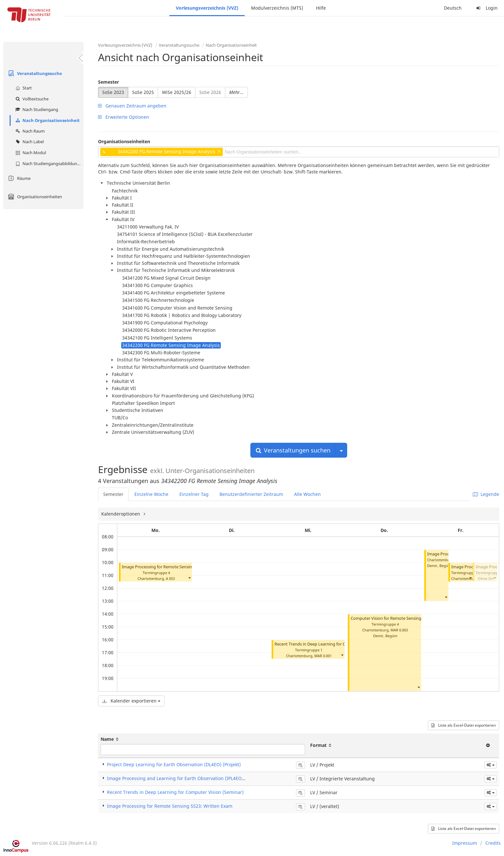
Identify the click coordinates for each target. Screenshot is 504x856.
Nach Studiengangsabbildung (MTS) (49, 163)
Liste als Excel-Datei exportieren (464, 725)
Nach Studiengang (36, 109)
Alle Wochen (307, 494)
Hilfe (321, 8)
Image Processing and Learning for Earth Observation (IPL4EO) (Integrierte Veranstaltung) (205, 778)
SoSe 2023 (113, 92)
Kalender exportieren (131, 701)
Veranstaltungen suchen (293, 450)
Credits (493, 843)
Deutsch (453, 8)
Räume (18, 178)
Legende (486, 494)
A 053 (170, 578)
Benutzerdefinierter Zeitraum (251, 494)
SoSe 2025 (143, 92)
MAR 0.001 (323, 656)
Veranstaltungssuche (34, 73)
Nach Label (29, 142)
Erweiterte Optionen (124, 117)
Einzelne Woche (151, 494)
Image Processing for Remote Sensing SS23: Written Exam (170, 806)
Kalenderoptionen (121, 514)
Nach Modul (30, 153)
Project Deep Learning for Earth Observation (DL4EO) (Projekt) (174, 764)
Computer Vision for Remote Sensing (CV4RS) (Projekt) (403, 618)
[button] (189, 578)
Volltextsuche (31, 99)
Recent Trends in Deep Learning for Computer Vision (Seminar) (335, 644)
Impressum (465, 843)
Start (23, 88)
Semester (108, 82)
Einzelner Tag (194, 494)
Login (486, 8)
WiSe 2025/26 (177, 92)
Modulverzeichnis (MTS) (277, 8)
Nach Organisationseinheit (47, 120)
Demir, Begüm (385, 636)
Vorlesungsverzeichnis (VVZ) (207, 8)
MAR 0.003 (399, 630)
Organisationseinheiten (34, 197)
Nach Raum (29, 131)
